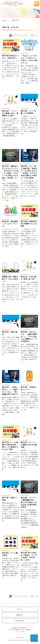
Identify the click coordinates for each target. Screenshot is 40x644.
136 (32, 36)
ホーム (4, 20)
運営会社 (19, 615)
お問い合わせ (20, 621)
